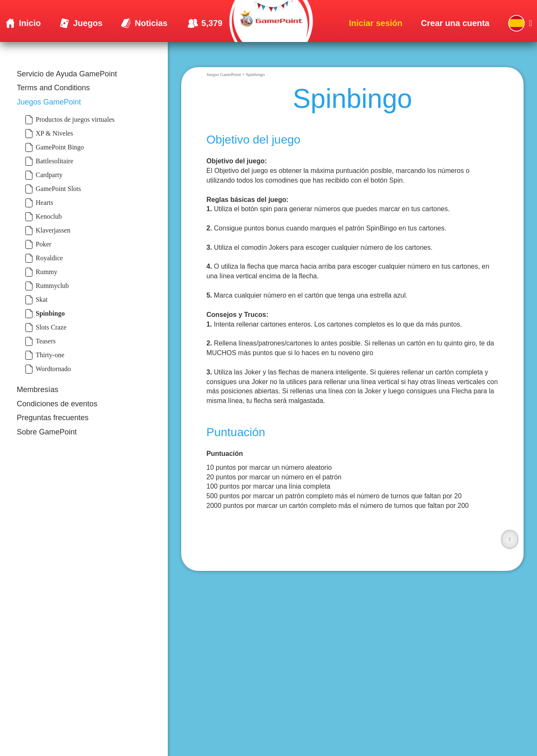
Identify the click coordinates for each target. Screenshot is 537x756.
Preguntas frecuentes (53, 418)
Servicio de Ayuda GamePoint (67, 74)
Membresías (38, 390)
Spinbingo (255, 74)
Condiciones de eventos (57, 404)
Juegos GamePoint (49, 102)
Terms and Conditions (53, 88)
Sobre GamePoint (47, 432)
